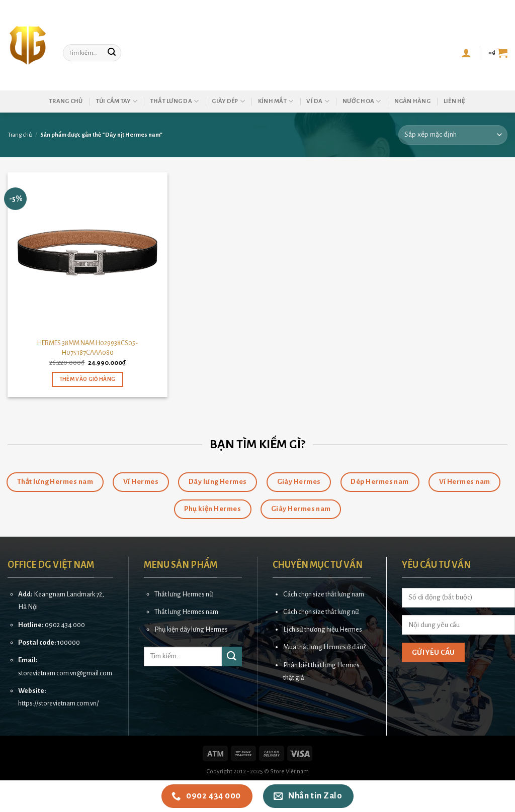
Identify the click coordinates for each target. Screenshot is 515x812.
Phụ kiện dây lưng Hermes (191, 629)
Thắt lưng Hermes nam (186, 612)
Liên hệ (455, 101)
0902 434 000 (65, 625)
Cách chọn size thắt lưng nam (324, 594)
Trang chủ (66, 101)
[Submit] (112, 53)
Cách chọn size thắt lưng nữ (321, 612)
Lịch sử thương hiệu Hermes (323, 629)
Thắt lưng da (175, 101)
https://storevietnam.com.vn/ (58, 703)
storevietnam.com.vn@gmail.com (65, 673)
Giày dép (228, 101)
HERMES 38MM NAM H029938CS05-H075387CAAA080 (88, 348)
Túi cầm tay (117, 101)
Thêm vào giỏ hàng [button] (88, 379)
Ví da (318, 101)
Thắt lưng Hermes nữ (184, 594)
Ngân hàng (412, 101)
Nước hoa (362, 101)
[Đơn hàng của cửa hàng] (453, 135)
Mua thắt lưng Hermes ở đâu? (324, 647)
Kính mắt (276, 101)
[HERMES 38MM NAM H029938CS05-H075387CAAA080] (88, 252)
